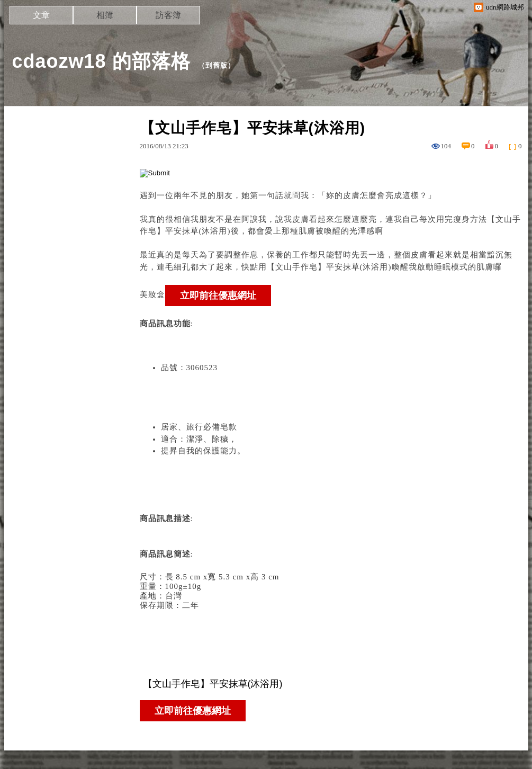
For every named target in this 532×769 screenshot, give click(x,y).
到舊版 (217, 65)
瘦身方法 (470, 219)
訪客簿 (168, 15)
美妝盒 (152, 294)
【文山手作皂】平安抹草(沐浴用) (329, 267)
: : (331, 618)
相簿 (105, 15)
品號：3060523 (190, 368)
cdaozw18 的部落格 (101, 61)
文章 (41, 15)
